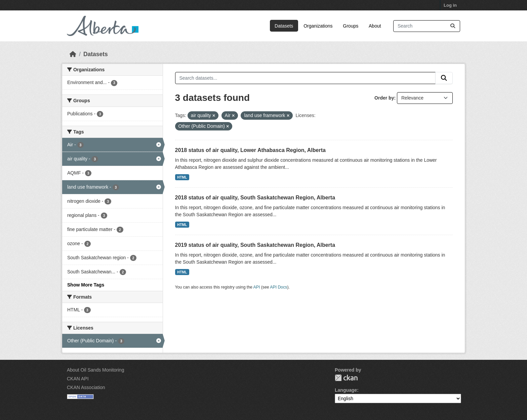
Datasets (284, 26)
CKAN (346, 378)
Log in (450, 5)
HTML (182, 177)
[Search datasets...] (427, 26)
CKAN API (78, 379)
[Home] (73, 54)
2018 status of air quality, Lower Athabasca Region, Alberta (250, 150)
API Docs (278, 287)
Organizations (318, 26)
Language (346, 390)
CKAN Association (86, 387)
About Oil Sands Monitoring (95, 370)
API (257, 287)
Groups (351, 26)
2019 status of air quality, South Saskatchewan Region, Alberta (255, 245)
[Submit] (453, 26)
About (375, 26)
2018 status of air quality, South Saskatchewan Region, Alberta (255, 198)
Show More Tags (86, 285)
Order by (384, 98)
